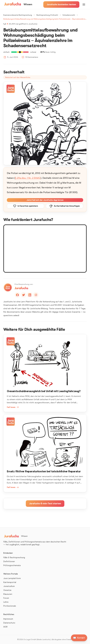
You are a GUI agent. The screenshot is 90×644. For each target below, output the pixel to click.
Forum (6, 598)
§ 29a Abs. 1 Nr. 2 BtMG (28, 178)
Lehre (6, 602)
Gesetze (7, 590)
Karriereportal (10, 582)
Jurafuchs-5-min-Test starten (45, 504)
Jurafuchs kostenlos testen (61, 5)
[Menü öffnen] (84, 5)
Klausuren (8, 594)
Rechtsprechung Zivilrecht (47, 15)
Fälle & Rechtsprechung (14, 557)
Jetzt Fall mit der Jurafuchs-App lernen (45, 200)
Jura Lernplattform (12, 578)
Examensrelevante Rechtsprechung (18, 15)
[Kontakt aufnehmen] (79, 638)
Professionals (10, 606)
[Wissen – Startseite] (18, 5)
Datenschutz (9, 623)
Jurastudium (9, 586)
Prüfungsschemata (12, 565)
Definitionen (9, 561)
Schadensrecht (69, 15)
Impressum (8, 619)
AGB (5, 627)
